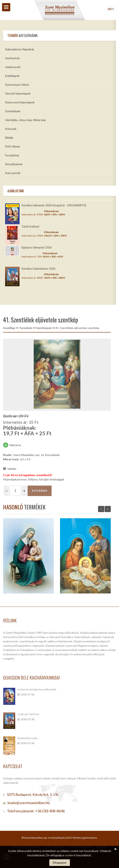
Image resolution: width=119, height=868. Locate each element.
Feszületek (12, 155)
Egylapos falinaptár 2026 (37, 247)
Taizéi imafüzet (30, 226)
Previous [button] (101, 509)
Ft (111, 9)
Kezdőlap (9, 328)
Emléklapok (12, 76)
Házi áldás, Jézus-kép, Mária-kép (25, 120)
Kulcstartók (13, 173)
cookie (69, 855)
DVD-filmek (13, 146)
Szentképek (13, 111)
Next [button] (108, 509)
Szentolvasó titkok (17, 85)
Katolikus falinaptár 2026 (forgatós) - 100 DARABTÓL (54, 205)
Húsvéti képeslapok (18, 93)
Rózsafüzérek (14, 164)
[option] (57, 375)
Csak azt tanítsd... (29, 714)
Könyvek (11, 129)
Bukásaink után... (28, 738)
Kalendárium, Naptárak (20, 49)
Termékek (26, 328)
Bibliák (9, 138)
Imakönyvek (13, 67)
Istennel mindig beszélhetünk (37, 689)
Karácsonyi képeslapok (20, 102)
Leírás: (10, 469)
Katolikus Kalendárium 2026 (39, 269)
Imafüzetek (12, 58)
